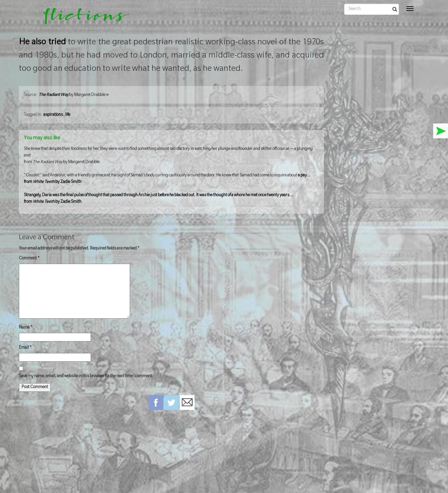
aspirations (53, 115)
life (68, 115)
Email (25, 348)
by (74, 95)
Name (26, 328)
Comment (29, 259)
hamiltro (411, 422)
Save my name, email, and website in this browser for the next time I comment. (86, 377)
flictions (82, 18)
